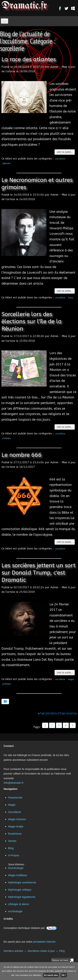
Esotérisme (15, 834)
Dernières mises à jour (41, 951)
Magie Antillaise (18, 875)
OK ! (64, 975)
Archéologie (15, 911)
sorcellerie (60, 159)
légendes (7, 163)
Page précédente (49, 713)
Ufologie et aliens (19, 904)
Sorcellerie (15, 812)
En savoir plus (51, 975)
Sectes (12, 841)
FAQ (62, 951)
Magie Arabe (16, 826)
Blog (11, 848)
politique (7, 438)
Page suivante (67, 713)
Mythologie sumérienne (22, 882)
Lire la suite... (65, 152)
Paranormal (15, 797)
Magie (12, 805)
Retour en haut (60, 960)
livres (71, 298)
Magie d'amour (17, 819)
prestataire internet (44, 942)
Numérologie (16, 868)
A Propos (14, 855)
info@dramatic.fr (14, 783)
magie (71, 679)
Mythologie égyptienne (22, 897)
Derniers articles (13, 951)
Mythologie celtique (20, 890)
